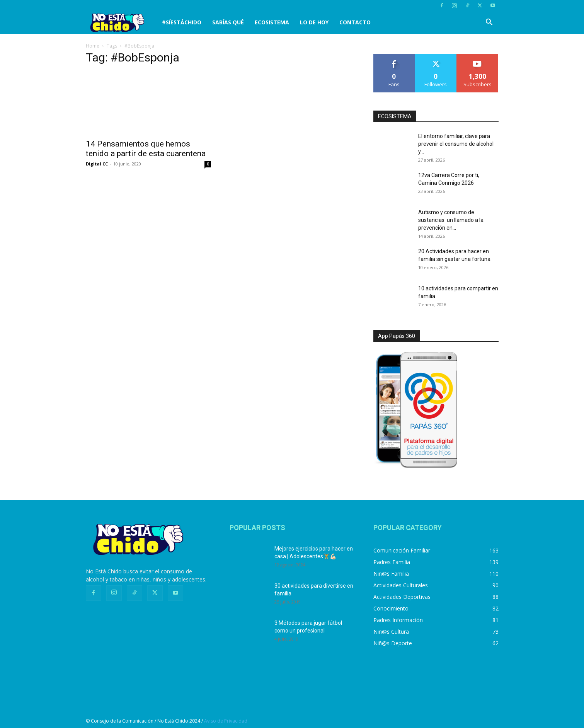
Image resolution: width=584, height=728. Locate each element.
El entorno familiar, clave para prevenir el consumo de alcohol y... (456, 144)
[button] (489, 23)
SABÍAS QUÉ (228, 22)
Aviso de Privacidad (226, 721)
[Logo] (121, 23)
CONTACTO (355, 22)
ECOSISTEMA (395, 116)
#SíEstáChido (182, 22)
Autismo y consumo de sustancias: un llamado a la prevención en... (451, 220)
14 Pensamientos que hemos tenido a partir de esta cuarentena (146, 149)
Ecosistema (272, 22)
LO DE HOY (314, 22)
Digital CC (97, 164)
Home (93, 46)
